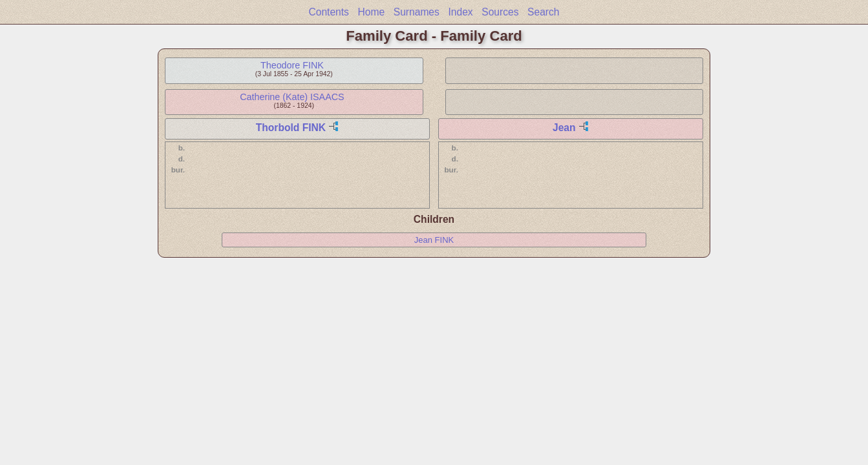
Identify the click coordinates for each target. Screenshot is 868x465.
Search (543, 12)
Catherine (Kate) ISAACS (292, 97)
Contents (328, 12)
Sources (500, 12)
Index (460, 12)
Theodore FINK (292, 65)
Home (372, 12)
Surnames (417, 12)
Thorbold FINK (291, 128)
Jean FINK (434, 240)
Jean (564, 128)
